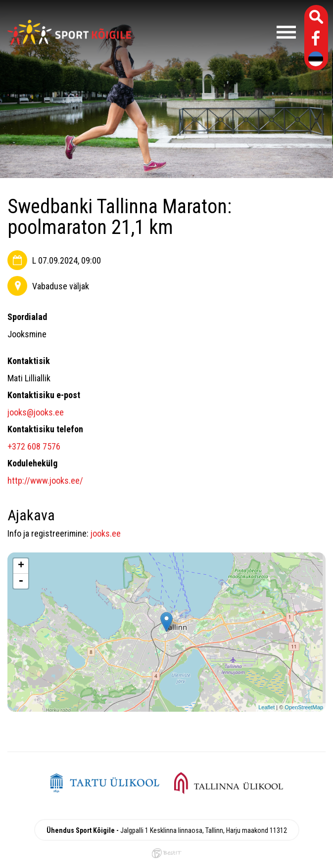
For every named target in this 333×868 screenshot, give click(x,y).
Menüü (218, 32)
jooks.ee (106, 533)
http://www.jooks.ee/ (45, 480)
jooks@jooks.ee (36, 412)
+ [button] (21, 566)
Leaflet (266, 707)
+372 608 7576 (34, 446)
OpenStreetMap (304, 707)
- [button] (21, 581)
